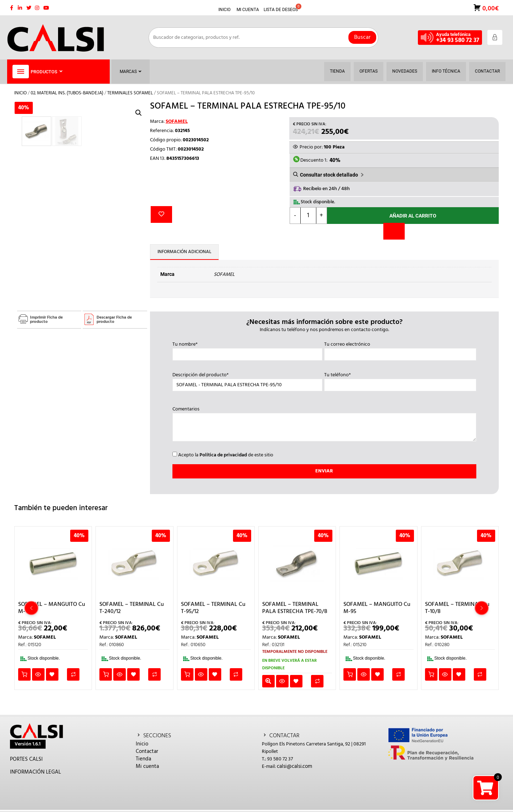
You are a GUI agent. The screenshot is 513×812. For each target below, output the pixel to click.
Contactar (147, 751)
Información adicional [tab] (184, 252)
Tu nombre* (247, 350)
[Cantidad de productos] (308, 216)
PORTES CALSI (26, 759)
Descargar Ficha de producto (114, 320)
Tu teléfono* (400, 380)
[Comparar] (394, 231)
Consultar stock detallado (329, 175)
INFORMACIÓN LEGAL (35, 772)
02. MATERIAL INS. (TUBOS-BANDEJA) (67, 93)
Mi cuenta (147, 766)
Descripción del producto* (247, 380)
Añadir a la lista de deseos (161, 214)
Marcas (131, 72)
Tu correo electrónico (400, 350)
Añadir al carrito (413, 216)
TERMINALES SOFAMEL (130, 93)
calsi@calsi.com (294, 766)
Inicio (20, 93)
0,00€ (490, 8)
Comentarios (324, 425)
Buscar (362, 37)
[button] (139, 113)
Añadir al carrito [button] (24, 674)
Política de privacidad (223, 455)
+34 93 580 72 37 (458, 40)
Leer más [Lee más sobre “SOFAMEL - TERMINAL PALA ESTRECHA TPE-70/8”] (268, 681)
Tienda (143, 759)
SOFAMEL (177, 122)
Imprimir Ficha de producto (46, 320)
